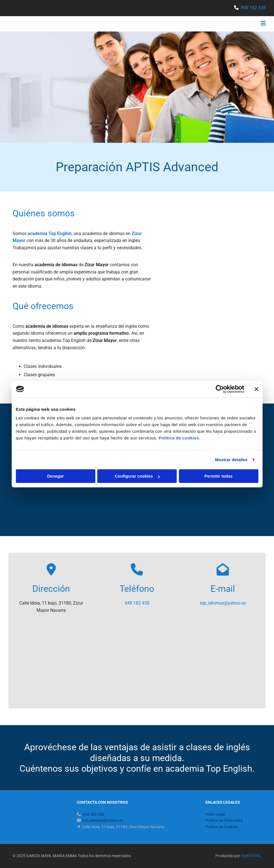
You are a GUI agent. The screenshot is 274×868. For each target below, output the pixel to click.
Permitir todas (219, 476)
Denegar (55, 476)
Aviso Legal (215, 814)
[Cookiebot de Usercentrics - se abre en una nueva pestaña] (220, 389)
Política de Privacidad (224, 820)
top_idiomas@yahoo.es (223, 603)
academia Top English (50, 233)
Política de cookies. (179, 438)
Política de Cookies (222, 827)
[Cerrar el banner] (256, 389)
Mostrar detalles (231, 460)
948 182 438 (253, 8)
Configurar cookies (137, 476)
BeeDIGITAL (251, 856)
